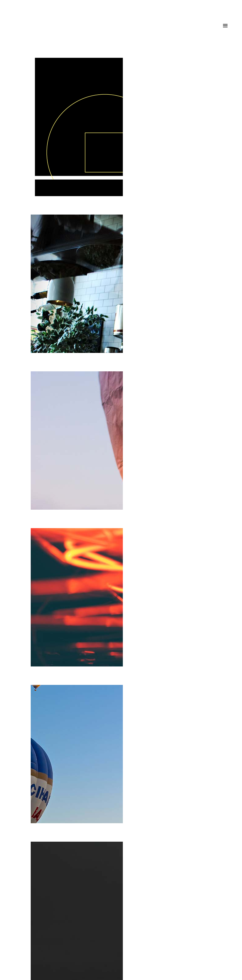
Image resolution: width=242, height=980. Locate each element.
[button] (225, 26)
